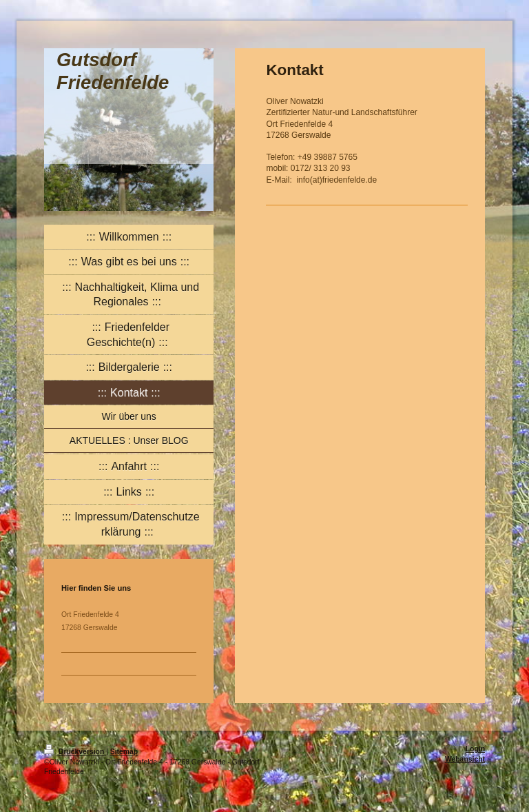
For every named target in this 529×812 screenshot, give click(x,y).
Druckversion (75, 752)
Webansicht (465, 759)
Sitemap (124, 752)
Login (475, 749)
